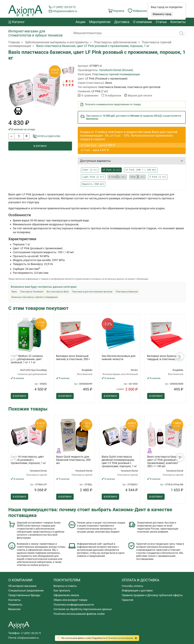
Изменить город (162, 14)
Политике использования (120, 638)
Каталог (17, 22)
